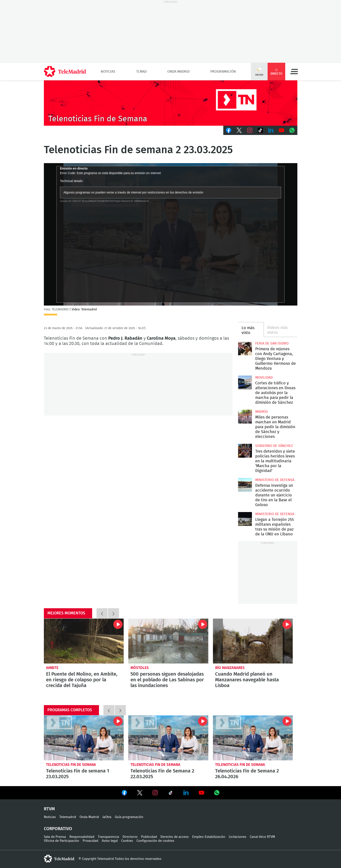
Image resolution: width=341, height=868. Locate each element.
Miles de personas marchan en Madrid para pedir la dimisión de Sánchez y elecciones (245, 417)
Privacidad (90, 841)
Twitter (239, 130)
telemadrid (59, 859)
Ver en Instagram (155, 793)
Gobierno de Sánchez (274, 446)
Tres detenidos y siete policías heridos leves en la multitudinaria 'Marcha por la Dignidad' (245, 451)
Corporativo (58, 829)
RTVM (49, 809)
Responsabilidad (82, 837)
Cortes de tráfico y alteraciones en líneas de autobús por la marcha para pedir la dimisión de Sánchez (245, 382)
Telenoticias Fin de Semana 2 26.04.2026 (253, 738)
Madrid (261, 412)
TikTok (260, 130)
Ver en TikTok (171, 794)
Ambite (52, 668)
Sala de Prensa (55, 837)
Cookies (127, 841)
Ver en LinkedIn (186, 793)
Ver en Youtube (201, 793)
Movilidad (264, 378)
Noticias (108, 72)
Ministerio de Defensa (275, 480)
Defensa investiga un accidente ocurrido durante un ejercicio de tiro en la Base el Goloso (245, 485)
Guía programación (129, 817)
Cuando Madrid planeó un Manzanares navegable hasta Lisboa (253, 641)
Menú (294, 72)
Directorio (130, 837)
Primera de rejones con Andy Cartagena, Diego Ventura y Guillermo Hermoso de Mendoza (245, 348)
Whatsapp (292, 130)
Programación (223, 72)
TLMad (141, 72)
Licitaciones (238, 837)
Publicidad (149, 837)
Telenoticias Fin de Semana (71, 765)
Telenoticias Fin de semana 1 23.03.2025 (84, 738)
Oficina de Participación (61, 841)
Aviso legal (110, 841)
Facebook (229, 130)
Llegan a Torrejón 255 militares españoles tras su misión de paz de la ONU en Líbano (245, 519)
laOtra (107, 817)
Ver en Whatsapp (217, 793)
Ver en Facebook (124, 794)
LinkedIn (271, 130)
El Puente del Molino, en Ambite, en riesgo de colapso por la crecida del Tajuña (84, 641)
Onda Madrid (178, 72)
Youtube (281, 130)
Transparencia (108, 837)
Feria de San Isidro (272, 343)
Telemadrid (68, 817)
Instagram (250, 130)
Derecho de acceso (175, 837)
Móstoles (140, 668)
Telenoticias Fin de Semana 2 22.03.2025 (168, 738)
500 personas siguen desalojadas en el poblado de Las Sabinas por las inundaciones (168, 641)
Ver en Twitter (140, 794)
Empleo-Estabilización (209, 837)
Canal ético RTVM (262, 837)
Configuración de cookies (155, 841)
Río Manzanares (230, 668)
